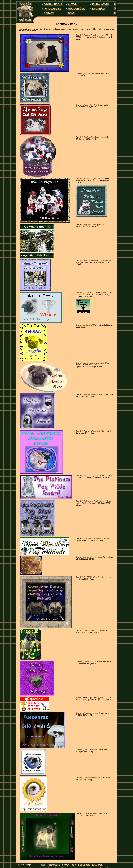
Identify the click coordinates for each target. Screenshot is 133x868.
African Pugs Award (91, 105)
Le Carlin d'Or (89, 325)
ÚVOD (43, 865)
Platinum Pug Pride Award (94, 476)
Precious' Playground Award (94, 630)
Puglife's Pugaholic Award (94, 394)
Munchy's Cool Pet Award (93, 557)
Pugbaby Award (90, 35)
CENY (74, 865)
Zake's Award (89, 74)
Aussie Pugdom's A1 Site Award (96, 260)
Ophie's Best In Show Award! (95, 363)
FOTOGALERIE (54, 865)
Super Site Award (90, 750)
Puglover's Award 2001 (92, 431)
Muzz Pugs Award (91, 813)
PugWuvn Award (90, 225)
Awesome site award (92, 713)
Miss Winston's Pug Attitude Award (97, 538)
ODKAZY (66, 865)
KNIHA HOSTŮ (84, 865)
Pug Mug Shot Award (92, 137)
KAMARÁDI (97, 865)
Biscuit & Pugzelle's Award (94, 179)
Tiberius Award (89, 293)
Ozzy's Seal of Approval (93, 778)
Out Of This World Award (93, 577)
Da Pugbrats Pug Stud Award (95, 501)
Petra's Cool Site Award (93, 662)
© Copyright (26, 865)
